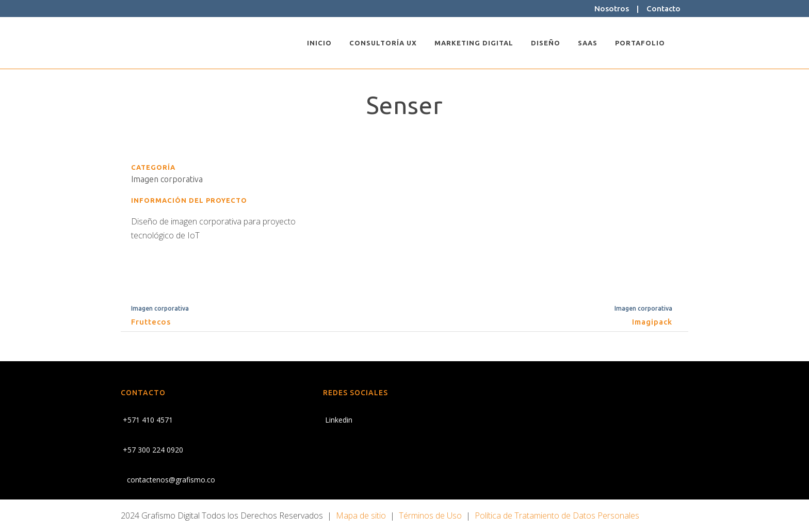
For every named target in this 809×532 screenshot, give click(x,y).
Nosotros (612, 9)
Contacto (664, 9)
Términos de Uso (430, 515)
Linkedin (338, 420)
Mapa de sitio (361, 515)
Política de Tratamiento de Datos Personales (557, 515)
